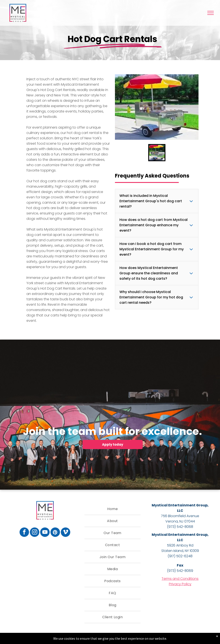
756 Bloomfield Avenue (180, 516)
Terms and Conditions (180, 579)
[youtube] (45, 533)
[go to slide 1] (157, 153)
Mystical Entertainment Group (180, 505)
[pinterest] (55, 533)
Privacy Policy (180, 584)
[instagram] (35, 533)
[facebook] (24, 533)
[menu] (211, 13)
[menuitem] (113, 509)
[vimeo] (66, 533)
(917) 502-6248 (180, 556)
